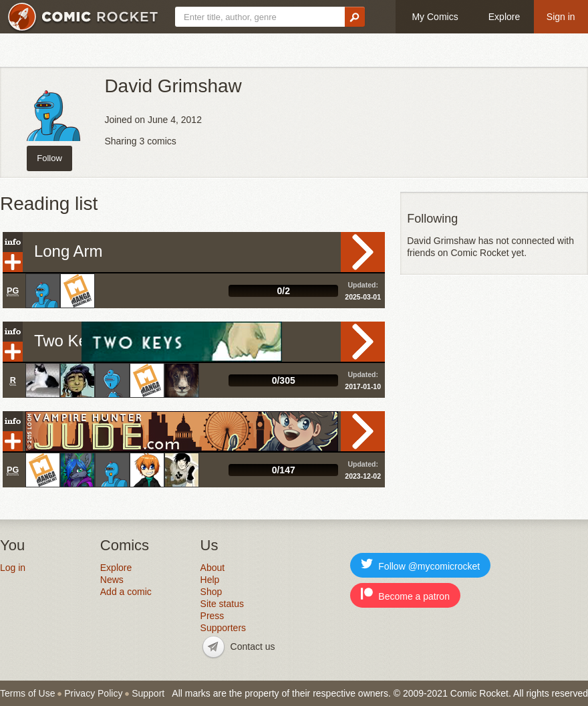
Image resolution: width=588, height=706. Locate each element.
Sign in (561, 17)
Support (148, 693)
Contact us (253, 646)
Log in (13, 568)
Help (210, 580)
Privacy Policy (93, 693)
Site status (222, 604)
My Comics (435, 17)
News (112, 580)
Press (212, 616)
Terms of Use (27, 693)
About (213, 568)
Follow (49, 158)
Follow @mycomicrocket (420, 565)
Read (363, 252)
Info (13, 242)
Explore (504, 17)
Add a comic (126, 592)
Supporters (223, 628)
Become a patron (405, 595)
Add (13, 262)
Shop (211, 592)
